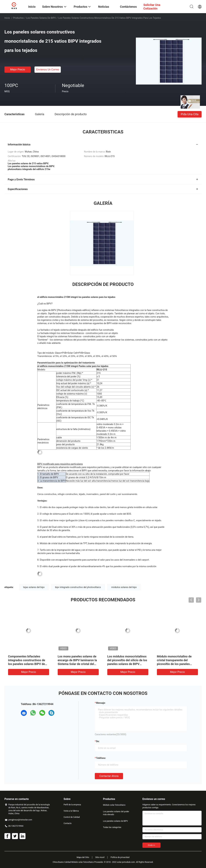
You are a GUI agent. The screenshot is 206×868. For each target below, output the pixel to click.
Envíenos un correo (48, 70)
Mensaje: (101, 703)
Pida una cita (190, 114)
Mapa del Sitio (83, 857)
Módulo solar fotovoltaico (114, 805)
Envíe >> (151, 845)
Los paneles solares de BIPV (41, 18)
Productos (18, 18)
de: (98, 741)
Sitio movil (100, 857)
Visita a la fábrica (71, 811)
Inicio (7, 18)
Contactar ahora (109, 776)
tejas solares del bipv (34, 587)
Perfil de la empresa (72, 805)
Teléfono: (101, 758)
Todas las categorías (112, 827)
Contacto (68, 823)
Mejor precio (18, 70)
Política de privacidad (120, 857)
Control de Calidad (72, 817)
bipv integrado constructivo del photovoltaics (78, 587)
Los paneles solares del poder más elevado (116, 813)
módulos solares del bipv (124, 587)
